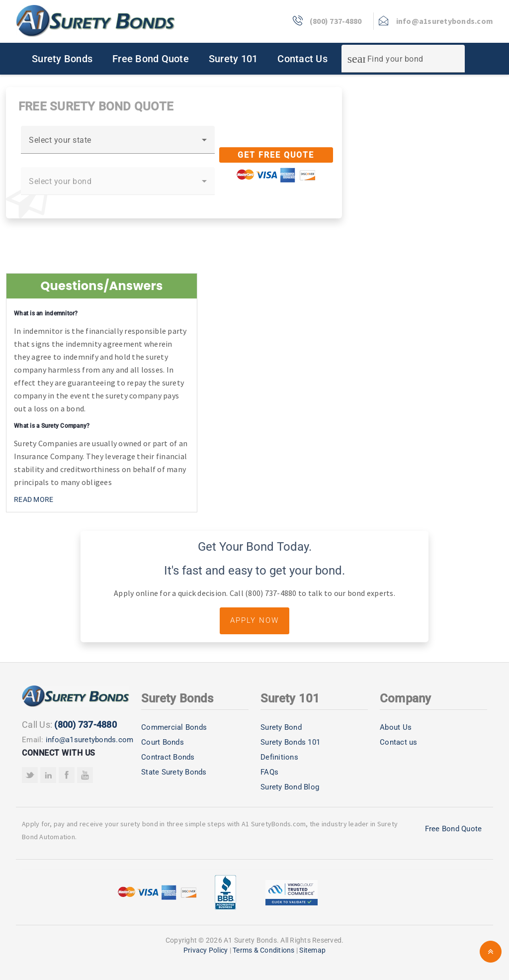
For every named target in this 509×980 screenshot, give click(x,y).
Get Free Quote (276, 155)
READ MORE (34, 499)
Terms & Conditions (264, 950)
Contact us (399, 742)
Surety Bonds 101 (290, 742)
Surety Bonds (62, 59)
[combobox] (118, 144)
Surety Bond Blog (290, 787)
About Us (396, 727)
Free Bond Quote (151, 59)
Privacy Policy (206, 950)
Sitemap (312, 950)
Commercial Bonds (174, 727)
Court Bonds (163, 742)
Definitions (279, 757)
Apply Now (254, 620)
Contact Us (302, 59)
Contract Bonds (168, 757)
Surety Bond (281, 727)
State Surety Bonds (174, 772)
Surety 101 (233, 59)
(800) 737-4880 (85, 725)
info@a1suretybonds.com (90, 740)
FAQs (269, 772)
